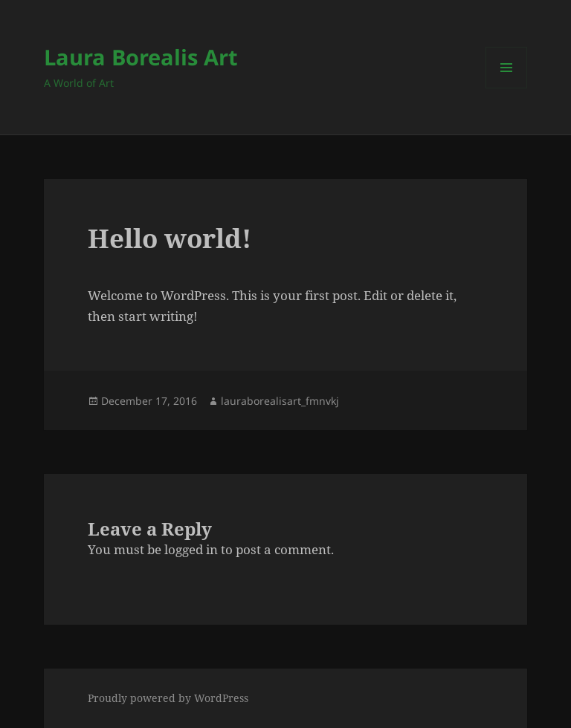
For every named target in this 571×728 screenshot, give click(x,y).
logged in (191, 549)
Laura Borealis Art (141, 57)
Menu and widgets (507, 88)
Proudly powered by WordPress (168, 698)
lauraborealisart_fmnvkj (280, 401)
